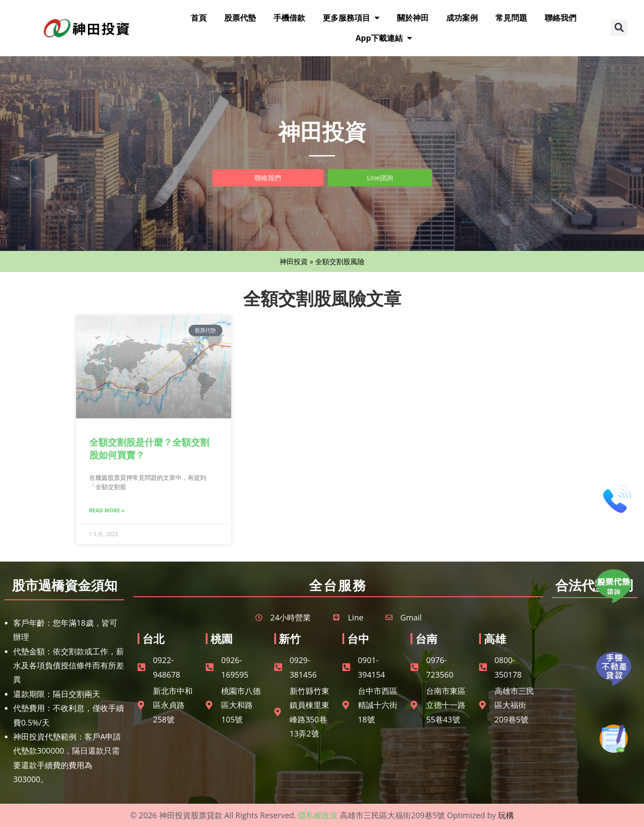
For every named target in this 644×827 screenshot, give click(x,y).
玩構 (506, 815)
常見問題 (511, 18)
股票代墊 (240, 18)
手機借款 (289, 18)
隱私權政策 (318, 815)
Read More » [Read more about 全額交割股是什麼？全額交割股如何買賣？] (107, 510)
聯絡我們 (560, 18)
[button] (619, 28)
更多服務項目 (351, 18)
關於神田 (413, 18)
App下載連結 (384, 38)
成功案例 (462, 18)
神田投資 (294, 261)
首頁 (199, 18)
